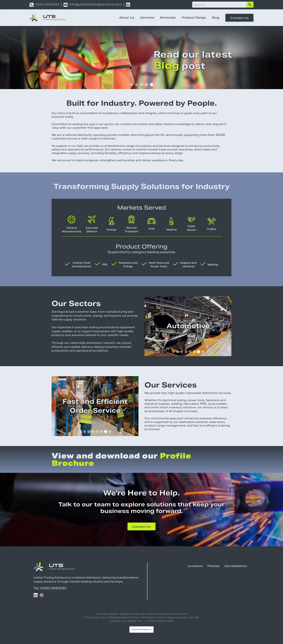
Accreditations (236, 566)
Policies (213, 566)
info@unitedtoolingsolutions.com (96, 5)
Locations (195, 566)
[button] (132, 85)
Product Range (194, 18)
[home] (48, 18)
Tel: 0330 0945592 (50, 588)
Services (147, 18)
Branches (168, 18)
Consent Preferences (141, 630)
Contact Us (239, 18)
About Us (127, 18)
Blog (216, 18)
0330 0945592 (47, 5)
